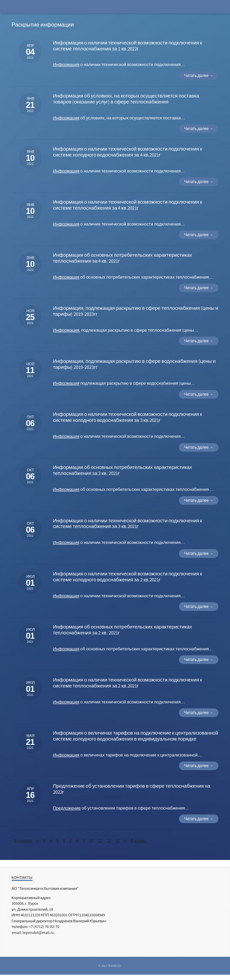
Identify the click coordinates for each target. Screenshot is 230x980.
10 (91, 841)
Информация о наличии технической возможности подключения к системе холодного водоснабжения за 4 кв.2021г (128, 152)
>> (125, 841)
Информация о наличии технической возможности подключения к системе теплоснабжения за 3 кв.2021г (128, 523)
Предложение (67, 808)
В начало (23, 841)
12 (109, 841)
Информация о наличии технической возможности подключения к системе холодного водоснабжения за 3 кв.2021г (128, 417)
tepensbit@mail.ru (38, 932)
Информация (66, 65)
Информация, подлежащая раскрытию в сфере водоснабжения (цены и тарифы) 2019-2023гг (134, 364)
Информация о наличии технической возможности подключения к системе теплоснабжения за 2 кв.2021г (128, 683)
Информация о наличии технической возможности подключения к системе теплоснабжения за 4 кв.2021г (128, 205)
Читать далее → (199, 75)
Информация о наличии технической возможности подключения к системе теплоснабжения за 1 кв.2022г (128, 46)
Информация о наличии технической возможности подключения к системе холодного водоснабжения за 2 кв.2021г (128, 577)
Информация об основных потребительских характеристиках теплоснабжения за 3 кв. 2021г (123, 470)
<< (37, 841)
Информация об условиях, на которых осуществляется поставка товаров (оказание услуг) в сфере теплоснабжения (126, 99)
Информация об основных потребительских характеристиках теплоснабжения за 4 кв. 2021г (123, 258)
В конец (138, 841)
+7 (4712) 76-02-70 (44, 926)
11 (100, 841)
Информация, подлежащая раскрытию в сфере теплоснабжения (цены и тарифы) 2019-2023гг (136, 311)
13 (117, 841)
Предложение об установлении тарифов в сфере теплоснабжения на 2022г (132, 789)
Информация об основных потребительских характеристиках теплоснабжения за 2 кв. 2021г (123, 630)
